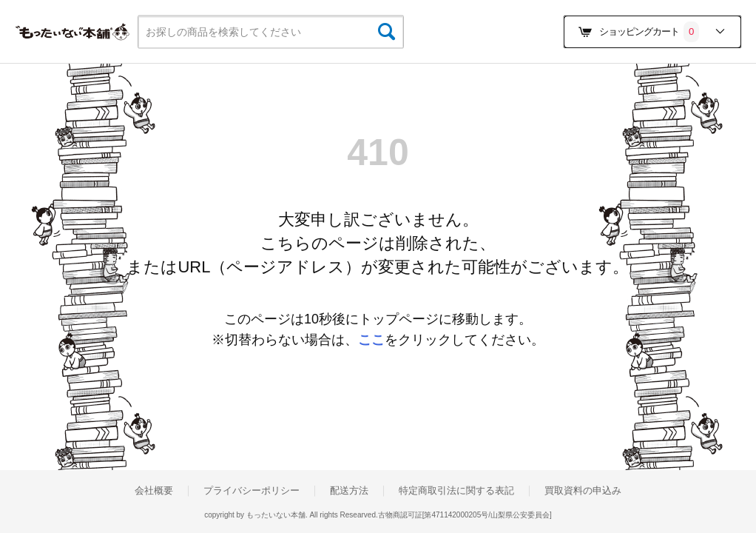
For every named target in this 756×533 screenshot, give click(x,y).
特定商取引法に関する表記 (456, 491)
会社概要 (154, 491)
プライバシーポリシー (252, 491)
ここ (371, 340)
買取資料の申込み (583, 491)
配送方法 (349, 491)
